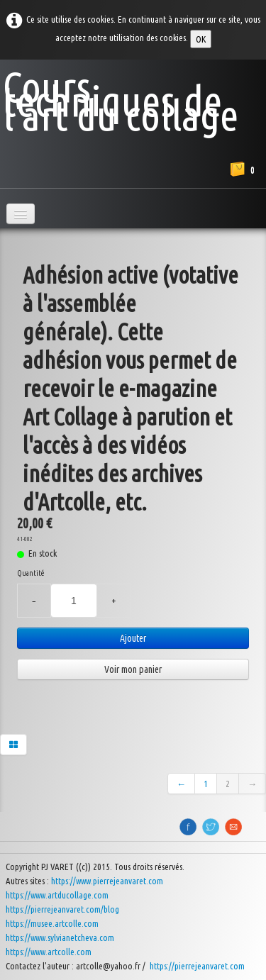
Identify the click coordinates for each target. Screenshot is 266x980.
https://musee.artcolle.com (52, 923)
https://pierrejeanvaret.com (198, 966)
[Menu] (21, 214)
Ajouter (133, 638)
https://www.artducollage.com (57, 895)
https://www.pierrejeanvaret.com (107, 881)
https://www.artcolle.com (49, 952)
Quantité (31, 573)
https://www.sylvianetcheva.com (60, 937)
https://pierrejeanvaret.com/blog (62, 909)
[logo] (133, 97)
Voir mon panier (133, 669)
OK (201, 39)
